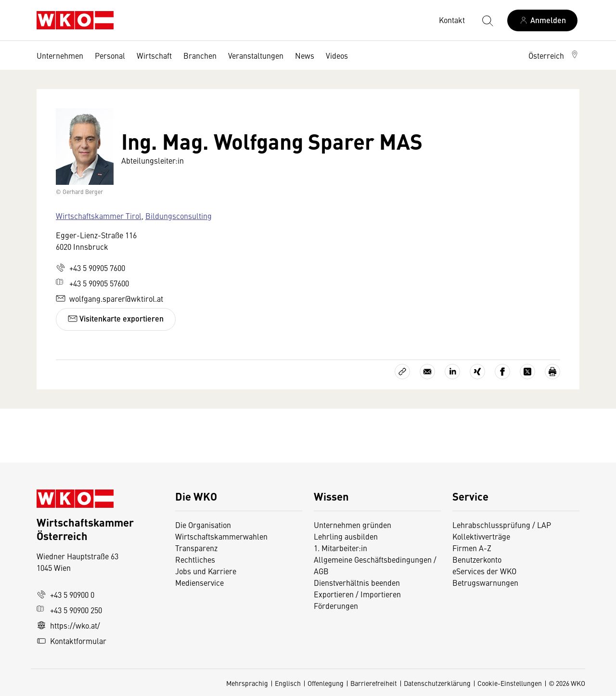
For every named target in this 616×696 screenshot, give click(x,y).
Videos (337, 55)
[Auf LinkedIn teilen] (452, 372)
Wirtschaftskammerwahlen (221, 536)
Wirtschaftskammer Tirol (99, 216)
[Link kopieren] (402, 372)
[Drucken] (552, 372)
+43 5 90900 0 (65, 594)
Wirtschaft (154, 55)
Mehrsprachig (247, 683)
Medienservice (199, 582)
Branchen (200, 55)
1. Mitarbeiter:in (340, 548)
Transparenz (196, 548)
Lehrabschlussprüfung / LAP (502, 525)
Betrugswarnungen (486, 582)
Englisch (288, 683)
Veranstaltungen (256, 55)
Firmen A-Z (472, 548)
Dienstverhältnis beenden (357, 582)
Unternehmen (60, 55)
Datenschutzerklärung (437, 683)
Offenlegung (326, 683)
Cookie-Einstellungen (510, 683)
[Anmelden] (542, 20)
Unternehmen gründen (353, 525)
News (305, 55)
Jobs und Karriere (206, 571)
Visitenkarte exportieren (116, 318)
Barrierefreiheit (374, 683)
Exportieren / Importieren (357, 594)
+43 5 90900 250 (69, 610)
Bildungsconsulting (179, 216)
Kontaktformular (71, 641)
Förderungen (336, 606)
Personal (110, 55)
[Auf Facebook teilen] (502, 372)
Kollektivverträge (481, 536)
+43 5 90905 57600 (92, 283)
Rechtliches (195, 559)
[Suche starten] (487, 20)
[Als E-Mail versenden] (427, 372)
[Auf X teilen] (527, 372)
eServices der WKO (484, 571)
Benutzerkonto (477, 559)
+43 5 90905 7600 (90, 268)
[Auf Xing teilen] (477, 372)
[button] (554, 55)
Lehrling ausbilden (346, 536)
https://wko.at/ (68, 625)
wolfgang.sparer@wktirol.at (109, 298)
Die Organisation (203, 525)
